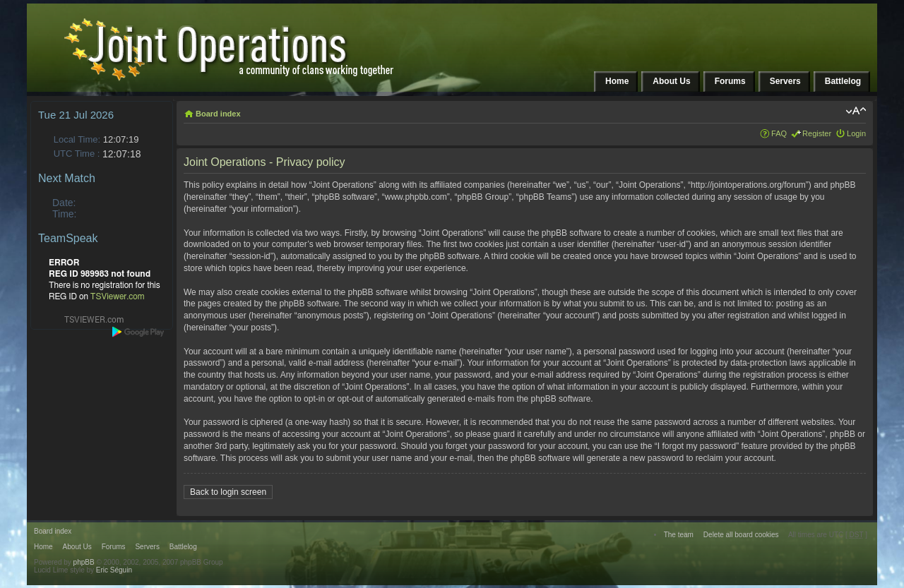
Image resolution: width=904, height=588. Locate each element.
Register (817, 133)
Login (856, 133)
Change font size (856, 111)
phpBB (84, 562)
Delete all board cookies (741, 535)
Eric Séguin (114, 570)
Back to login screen (228, 492)
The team (679, 535)
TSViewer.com (118, 296)
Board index (218, 114)
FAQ (779, 133)
